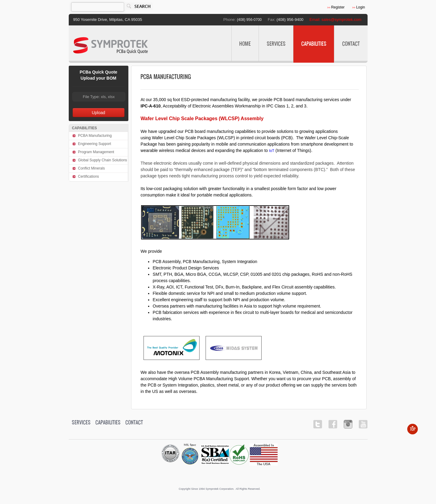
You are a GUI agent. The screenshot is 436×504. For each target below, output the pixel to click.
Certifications (89, 176)
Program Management (96, 152)
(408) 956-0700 (249, 20)
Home (245, 44)
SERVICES (278, 39)
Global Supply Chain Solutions (103, 160)
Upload (98, 113)
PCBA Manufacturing (95, 136)
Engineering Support (95, 144)
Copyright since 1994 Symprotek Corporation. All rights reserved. (220, 489)
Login (358, 7)
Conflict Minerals (92, 168)
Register (336, 7)
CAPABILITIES (316, 39)
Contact (351, 44)
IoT (272, 151)
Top (413, 429)
